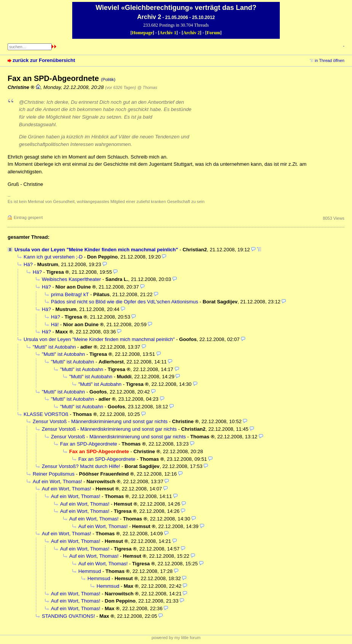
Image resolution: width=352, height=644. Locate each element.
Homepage (142, 33)
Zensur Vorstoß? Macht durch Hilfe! (81, 466)
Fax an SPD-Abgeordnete (89, 444)
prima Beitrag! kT (70, 294)
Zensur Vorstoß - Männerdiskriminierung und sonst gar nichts (100, 421)
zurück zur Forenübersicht (44, 60)
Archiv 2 (192, 33)
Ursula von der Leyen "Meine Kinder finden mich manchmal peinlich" (96, 250)
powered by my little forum (176, 638)
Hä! (55, 324)
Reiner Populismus (54, 474)
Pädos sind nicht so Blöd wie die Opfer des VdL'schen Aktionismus (124, 302)
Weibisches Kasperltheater (71, 279)
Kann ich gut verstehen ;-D (53, 257)
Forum (213, 33)
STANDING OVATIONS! (68, 616)
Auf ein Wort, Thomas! (57, 481)
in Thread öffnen (330, 60)
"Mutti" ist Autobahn (54, 347)
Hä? (28, 264)
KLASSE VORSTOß (46, 414)
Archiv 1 (168, 33)
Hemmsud (90, 571)
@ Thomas (147, 87)
